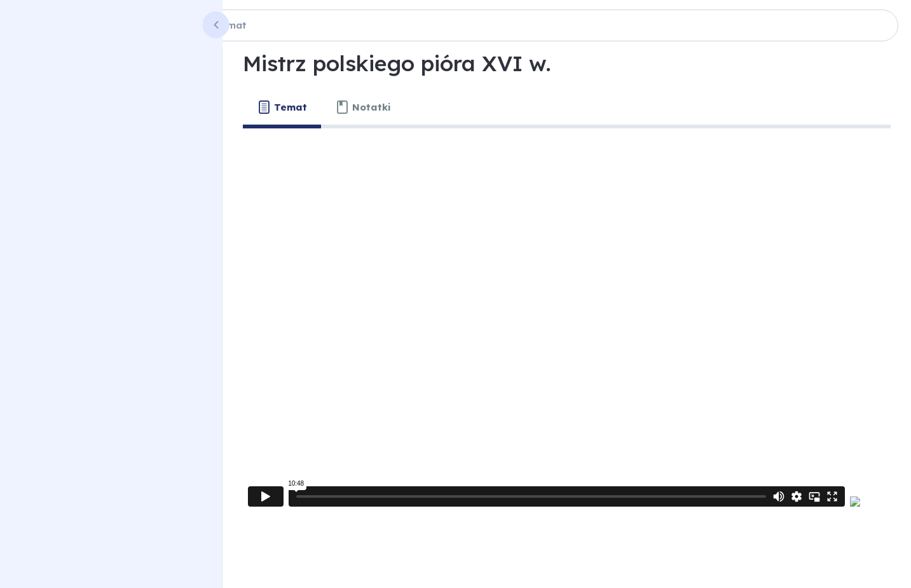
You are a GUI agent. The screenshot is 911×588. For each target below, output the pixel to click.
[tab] (282, 107)
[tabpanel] (567, 330)
